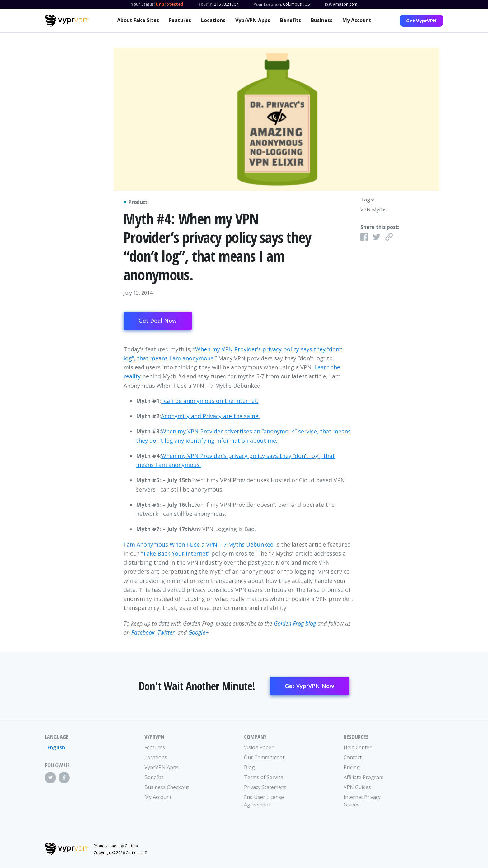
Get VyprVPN (421, 21)
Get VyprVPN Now (310, 686)
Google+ (198, 632)
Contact (353, 757)
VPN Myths (373, 210)
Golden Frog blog (295, 623)
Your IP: (206, 4)
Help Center (358, 747)
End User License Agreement (264, 801)
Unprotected (169, 4)
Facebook (143, 632)
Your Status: (143, 4)
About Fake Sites (138, 20)
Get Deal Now (158, 321)
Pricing (352, 767)
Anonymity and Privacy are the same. (210, 416)
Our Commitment (264, 757)
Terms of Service (264, 777)
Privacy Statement (265, 787)
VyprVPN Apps (253, 20)
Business (322, 20)
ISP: (328, 4)
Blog (249, 767)
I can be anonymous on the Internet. (210, 401)
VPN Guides (357, 787)
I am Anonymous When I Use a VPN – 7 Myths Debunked (199, 544)
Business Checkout (167, 787)
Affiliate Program (364, 777)
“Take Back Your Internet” (175, 553)
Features (180, 20)
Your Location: (268, 4)
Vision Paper (259, 747)
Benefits (291, 20)
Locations (213, 20)
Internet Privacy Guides (362, 801)
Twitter (166, 632)
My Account (357, 20)
